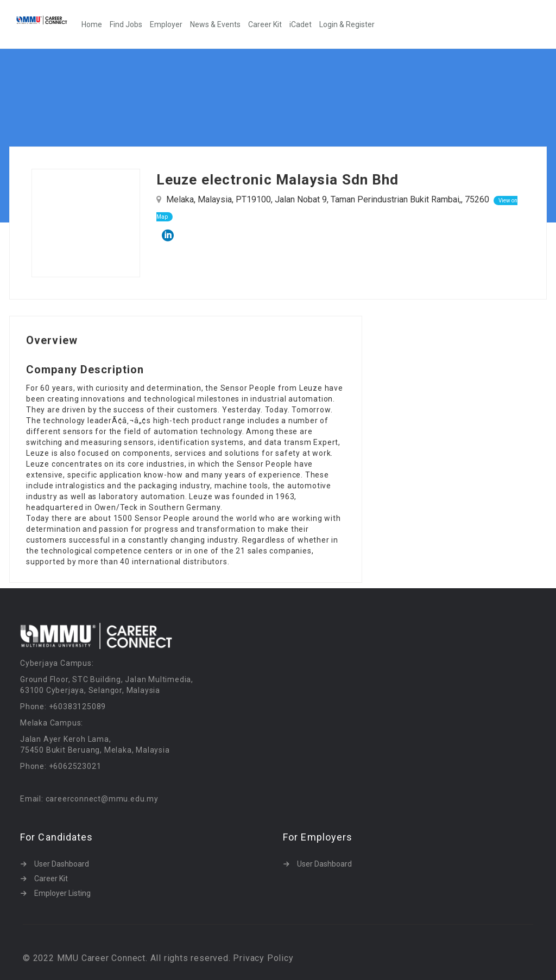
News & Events (215, 24)
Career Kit (265, 24)
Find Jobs (126, 24)
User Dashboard (62, 864)
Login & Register (347, 24)
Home (92, 24)
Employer (166, 24)
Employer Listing (62, 893)
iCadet (301, 24)
